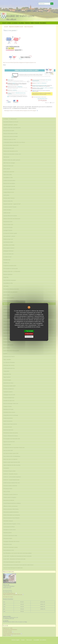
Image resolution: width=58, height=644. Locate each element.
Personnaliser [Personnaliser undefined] (29, 337)
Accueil (4, 23)
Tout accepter (29, 331)
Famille (32, 23)
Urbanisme (27, 23)
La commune (15, 23)
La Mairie (9, 23)
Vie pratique (21, 23)
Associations (43, 23)
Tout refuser (29, 334)
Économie (37, 23)
